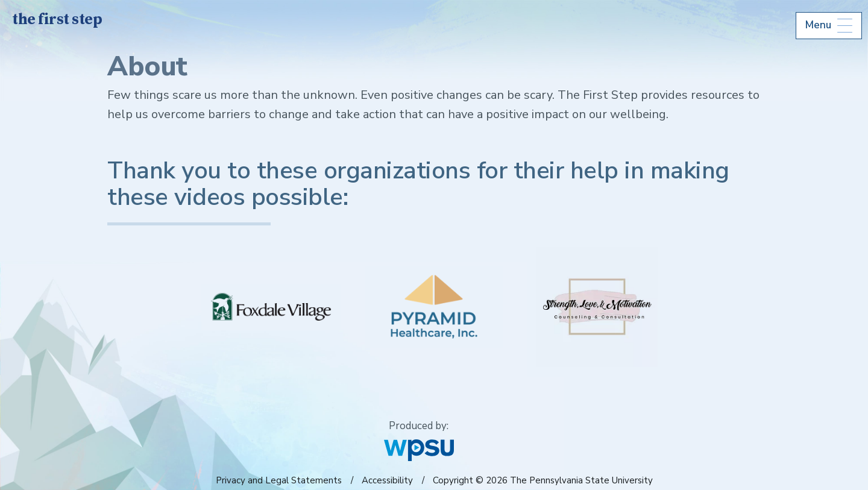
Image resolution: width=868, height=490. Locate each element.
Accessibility (387, 480)
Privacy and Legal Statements (279, 480)
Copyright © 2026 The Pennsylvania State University (543, 480)
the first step (57, 20)
